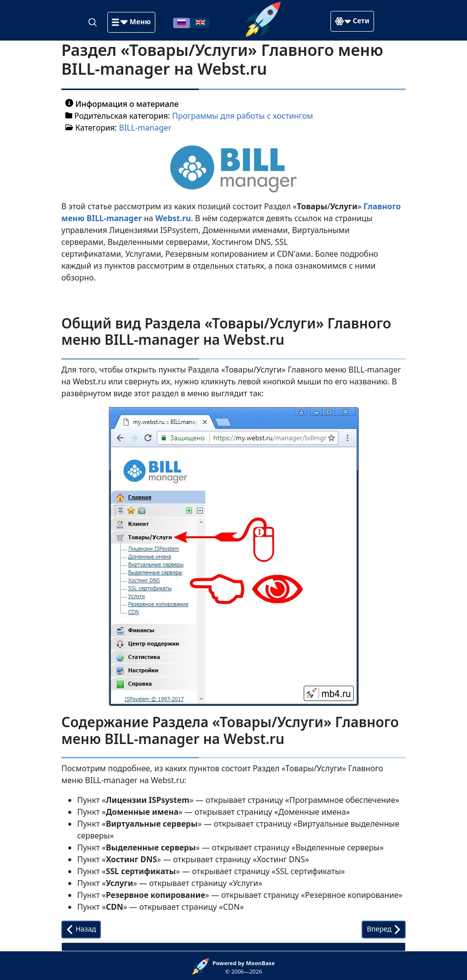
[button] (131, 22)
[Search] (93, 22)
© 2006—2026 (244, 967)
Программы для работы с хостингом (243, 116)
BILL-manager (145, 128)
